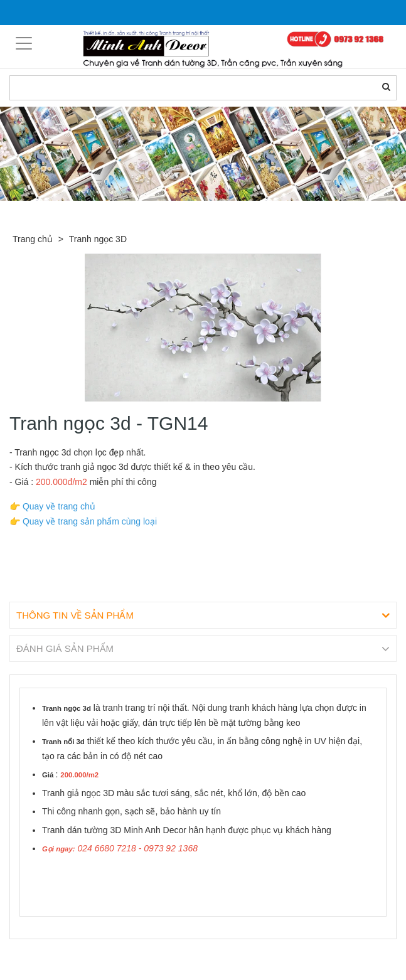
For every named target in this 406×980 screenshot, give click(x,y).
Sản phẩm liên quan (77, 954)
